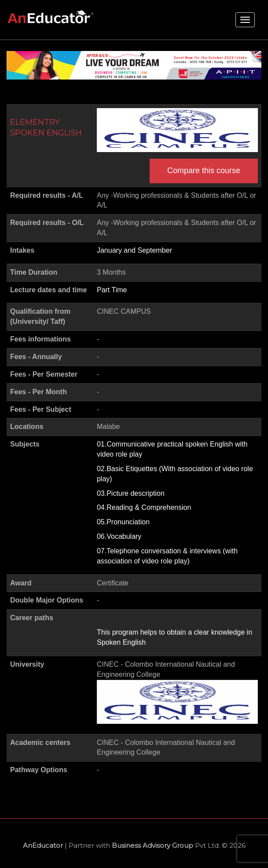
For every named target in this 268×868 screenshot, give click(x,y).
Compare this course (204, 171)
